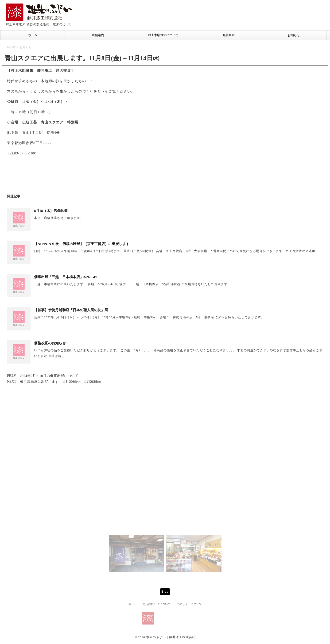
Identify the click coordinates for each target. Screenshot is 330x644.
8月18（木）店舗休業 (51, 211)
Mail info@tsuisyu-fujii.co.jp (165, 519)
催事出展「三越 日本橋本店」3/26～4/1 (66, 277)
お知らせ (294, 35)
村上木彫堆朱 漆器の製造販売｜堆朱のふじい (165, 631)
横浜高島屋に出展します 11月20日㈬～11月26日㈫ (60, 382)
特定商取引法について (157, 604)
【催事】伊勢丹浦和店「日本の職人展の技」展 (71, 310)
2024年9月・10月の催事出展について (49, 376)
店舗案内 (98, 35)
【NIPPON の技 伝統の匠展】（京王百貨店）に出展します (82, 244)
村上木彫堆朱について (163, 35)
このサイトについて (189, 604)
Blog (165, 592)
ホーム (33, 35)
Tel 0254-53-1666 (153, 515)
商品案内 (229, 35)
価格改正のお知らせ (50, 343)
